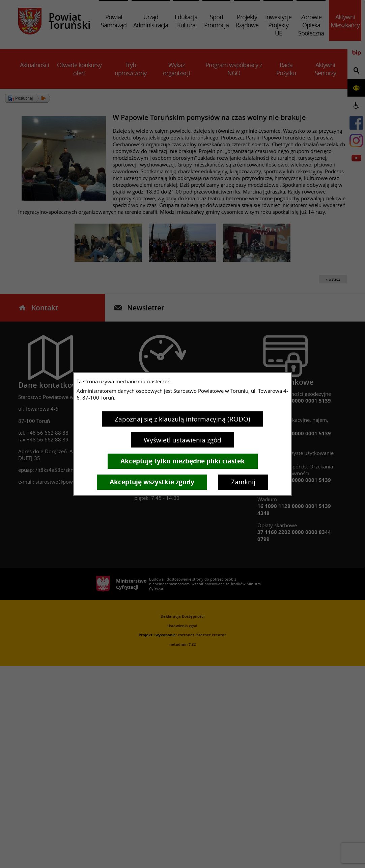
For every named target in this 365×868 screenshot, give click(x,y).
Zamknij (243, 482)
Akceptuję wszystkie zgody (152, 482)
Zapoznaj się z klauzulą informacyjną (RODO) (182, 419)
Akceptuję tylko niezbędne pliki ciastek (183, 461)
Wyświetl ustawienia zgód (182, 440)
